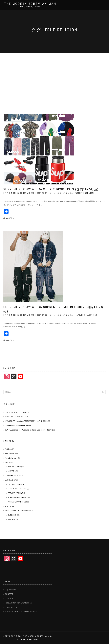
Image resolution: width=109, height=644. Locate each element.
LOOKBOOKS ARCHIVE (17, 489)
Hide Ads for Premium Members (19, 603)
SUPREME (9, 480)
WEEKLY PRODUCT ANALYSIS (17, 511)
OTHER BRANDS (12, 475)
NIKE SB (11, 471)
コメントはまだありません (61, 193)
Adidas (8, 449)
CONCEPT (9, 594)
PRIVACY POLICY (12, 607)
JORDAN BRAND (14, 467)
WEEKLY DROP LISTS (85, 193)
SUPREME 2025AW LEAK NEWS (18, 425)
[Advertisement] (54, 74)
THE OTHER (10, 506)
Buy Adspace (11, 590)
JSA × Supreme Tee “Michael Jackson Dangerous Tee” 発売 (30, 430)
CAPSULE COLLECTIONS (86, 315)
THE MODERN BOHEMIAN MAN (30, 4)
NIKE (7, 462)
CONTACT (9, 598)
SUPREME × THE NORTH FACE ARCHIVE (21, 612)
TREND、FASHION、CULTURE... (30, 7)
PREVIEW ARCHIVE (15, 493)
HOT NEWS (10, 453)
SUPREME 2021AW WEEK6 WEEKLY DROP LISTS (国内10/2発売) (51, 189)
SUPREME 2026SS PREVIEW (17, 417)
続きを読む (8, 218)
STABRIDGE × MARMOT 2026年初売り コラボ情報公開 (28, 421)
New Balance (11, 458)
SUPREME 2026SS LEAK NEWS (18, 412)
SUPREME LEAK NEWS (17, 497)
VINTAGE (11, 519)
